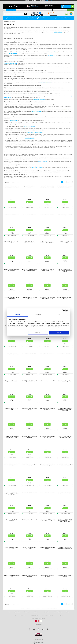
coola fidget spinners (58, 32)
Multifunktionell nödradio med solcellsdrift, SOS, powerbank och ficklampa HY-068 (12, 187)
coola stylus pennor (51, 55)
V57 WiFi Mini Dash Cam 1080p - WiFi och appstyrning (12, 242)
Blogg (68, 612)
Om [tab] (60, 315)
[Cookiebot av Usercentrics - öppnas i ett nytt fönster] (63, 311)
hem (9, 612)
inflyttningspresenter (13, 53)
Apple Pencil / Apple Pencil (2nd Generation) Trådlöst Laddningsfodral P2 (47, 520)
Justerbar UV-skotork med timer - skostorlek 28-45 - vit (65, 298)
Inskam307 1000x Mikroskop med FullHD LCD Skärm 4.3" (12, 548)
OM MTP (51, 3)
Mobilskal (20, 10)
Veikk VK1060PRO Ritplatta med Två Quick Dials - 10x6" (29, 409)
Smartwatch (63, 10)
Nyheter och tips (34, 615)
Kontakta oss (23, 615)
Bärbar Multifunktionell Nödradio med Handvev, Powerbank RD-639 (47, 270)
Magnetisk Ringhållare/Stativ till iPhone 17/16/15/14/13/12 (29, 548)
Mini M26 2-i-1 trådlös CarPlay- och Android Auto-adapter (12, 465)
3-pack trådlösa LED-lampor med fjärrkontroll (29, 187)
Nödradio (56, 10)
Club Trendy (56, 3)
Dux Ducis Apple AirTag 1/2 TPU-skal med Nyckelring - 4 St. (29, 298)
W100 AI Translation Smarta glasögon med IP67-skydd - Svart (47, 409)
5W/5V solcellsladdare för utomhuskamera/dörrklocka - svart (29, 242)
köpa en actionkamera (43, 161)
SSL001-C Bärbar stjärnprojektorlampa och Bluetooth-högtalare (29, 381)
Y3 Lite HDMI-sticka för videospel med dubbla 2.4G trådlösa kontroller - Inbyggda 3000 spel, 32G (65, 409)
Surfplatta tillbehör (38, 10)
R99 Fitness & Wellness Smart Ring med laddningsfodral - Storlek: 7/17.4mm (47, 353)
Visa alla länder (38, 624)
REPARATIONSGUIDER (64, 3)
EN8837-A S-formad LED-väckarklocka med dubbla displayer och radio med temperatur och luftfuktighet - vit (65, 187)
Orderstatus (37, 612)
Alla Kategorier (11, 10)
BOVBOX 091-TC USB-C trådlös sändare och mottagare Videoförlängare (29, 270)
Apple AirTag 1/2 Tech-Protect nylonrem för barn (47, 492)
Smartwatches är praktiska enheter (11, 63)
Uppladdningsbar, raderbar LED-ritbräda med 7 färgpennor (65, 214)
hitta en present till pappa (53, 52)
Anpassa (38, 333)
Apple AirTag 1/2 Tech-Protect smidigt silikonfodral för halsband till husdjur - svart (65, 548)
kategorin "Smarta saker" (37, 111)
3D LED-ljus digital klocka (30, 138)
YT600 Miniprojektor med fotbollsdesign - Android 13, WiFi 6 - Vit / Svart (12, 437)
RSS (15, 615)
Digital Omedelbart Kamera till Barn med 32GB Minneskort (12, 298)
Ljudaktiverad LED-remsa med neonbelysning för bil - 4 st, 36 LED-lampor (12, 353)
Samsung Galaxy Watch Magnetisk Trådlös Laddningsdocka (29, 492)
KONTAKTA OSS (72, 3)
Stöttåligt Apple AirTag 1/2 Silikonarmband (29, 520)
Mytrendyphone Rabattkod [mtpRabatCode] (48, 615)
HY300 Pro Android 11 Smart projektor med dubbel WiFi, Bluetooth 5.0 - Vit (47, 298)
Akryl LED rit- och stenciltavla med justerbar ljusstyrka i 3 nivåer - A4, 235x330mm (47, 242)
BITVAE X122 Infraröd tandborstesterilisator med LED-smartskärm (12, 270)
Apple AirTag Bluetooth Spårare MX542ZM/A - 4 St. (12, 576)
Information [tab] (39, 315)
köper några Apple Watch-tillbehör (45, 82)
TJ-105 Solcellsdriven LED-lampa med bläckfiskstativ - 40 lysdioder (47, 214)
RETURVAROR (40, 3)
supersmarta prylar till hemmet (37, 167)
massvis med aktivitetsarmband (39, 100)
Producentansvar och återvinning (38, 619)
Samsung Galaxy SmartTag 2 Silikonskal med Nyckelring (47, 576)
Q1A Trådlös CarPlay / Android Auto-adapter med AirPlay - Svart (47, 437)
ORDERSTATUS (49, 6)
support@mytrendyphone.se (51, 608)
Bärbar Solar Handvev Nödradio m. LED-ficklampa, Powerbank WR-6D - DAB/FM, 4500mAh (65, 270)
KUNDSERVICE (46, 3)
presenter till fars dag (14, 121)
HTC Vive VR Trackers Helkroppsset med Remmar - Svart (29, 576)
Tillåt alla (59, 333)
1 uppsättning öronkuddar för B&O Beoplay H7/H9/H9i (47, 548)
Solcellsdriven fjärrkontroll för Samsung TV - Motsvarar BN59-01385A (65, 465)
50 (69, 182)
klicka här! (49, 1)
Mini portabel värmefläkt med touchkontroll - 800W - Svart (29, 353)
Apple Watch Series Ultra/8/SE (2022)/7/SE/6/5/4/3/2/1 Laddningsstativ (65, 492)
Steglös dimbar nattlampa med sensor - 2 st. (47, 381)
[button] (71, 14)
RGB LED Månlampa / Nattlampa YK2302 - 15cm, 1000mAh (65, 353)
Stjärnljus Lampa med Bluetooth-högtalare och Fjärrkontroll (65, 381)
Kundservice (17, 612)
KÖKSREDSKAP (48, 10)
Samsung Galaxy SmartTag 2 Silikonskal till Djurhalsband (65, 576)
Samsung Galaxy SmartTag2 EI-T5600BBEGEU (12, 520)
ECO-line (71, 10)
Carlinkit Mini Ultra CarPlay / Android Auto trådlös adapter (29, 437)
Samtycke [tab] (17, 315)
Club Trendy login (51, 7)
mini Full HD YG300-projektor (29, 126)
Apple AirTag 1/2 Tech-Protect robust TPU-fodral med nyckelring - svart (47, 465)
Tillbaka (6, 21)
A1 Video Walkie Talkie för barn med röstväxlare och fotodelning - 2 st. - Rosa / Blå (47, 187)
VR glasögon (65, 110)
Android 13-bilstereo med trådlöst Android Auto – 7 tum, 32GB (65, 242)
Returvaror (27, 612)
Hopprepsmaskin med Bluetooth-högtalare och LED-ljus (29, 465)
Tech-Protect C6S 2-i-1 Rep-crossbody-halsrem (12, 409)
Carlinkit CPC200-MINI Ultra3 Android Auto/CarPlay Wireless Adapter (65, 437)
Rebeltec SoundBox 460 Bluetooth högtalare (34, 132)
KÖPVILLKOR (60, 615)
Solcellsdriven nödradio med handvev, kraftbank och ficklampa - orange (12, 381)
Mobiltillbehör (28, 10)
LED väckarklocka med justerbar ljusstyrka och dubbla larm (12, 214)
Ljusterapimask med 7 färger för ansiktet (29, 214)
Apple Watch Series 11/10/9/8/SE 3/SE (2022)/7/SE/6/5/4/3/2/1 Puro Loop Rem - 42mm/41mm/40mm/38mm (65, 521)
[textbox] (16, 14)
